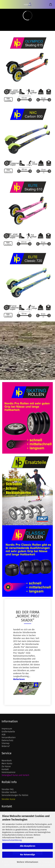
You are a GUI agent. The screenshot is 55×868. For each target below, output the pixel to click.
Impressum (7, 729)
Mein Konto (7, 764)
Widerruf (6, 746)
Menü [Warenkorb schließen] (4, 4)
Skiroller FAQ (8, 789)
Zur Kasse (6, 766)
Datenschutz (7, 740)
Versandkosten (9, 737)
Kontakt (5, 769)
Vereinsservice (9, 772)
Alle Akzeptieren (28, 846)
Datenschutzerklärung (12, 840)
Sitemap (5, 743)
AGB (3, 735)
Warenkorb (7, 761)
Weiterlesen (19, 679)
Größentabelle (8, 732)
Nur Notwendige (28, 855)
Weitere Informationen (27, 862)
